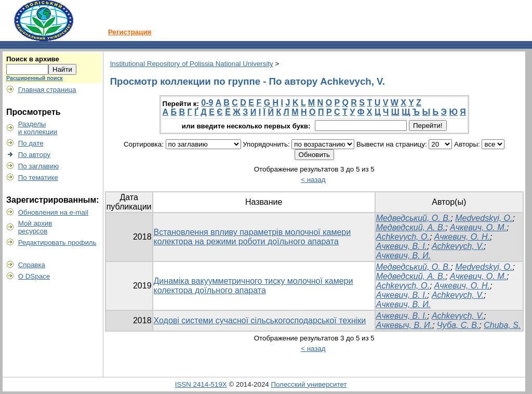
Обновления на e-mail (53, 212)
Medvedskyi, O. (484, 218)
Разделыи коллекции (38, 128)
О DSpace (34, 276)
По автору (34, 155)
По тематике (38, 178)
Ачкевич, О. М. (478, 227)
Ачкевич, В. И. (403, 255)
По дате (31, 143)
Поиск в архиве (33, 59)
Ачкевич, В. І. (402, 246)
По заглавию (39, 166)
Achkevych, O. (403, 237)
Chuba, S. (502, 325)
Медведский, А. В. (411, 227)
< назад (313, 180)
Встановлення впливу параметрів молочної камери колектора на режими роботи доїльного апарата (252, 237)
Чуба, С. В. (458, 325)
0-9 (207, 103)
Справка (32, 265)
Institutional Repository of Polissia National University (192, 64)
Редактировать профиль (57, 242)
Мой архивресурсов (35, 227)
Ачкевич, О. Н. (462, 237)
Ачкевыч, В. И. (404, 325)
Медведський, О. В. (414, 218)
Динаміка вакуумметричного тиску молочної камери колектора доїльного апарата (254, 286)
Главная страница (47, 90)
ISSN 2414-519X (201, 384)
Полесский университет (309, 384)
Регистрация (130, 32)
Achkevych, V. (458, 246)
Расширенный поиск (35, 78)
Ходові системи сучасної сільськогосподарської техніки (260, 320)
